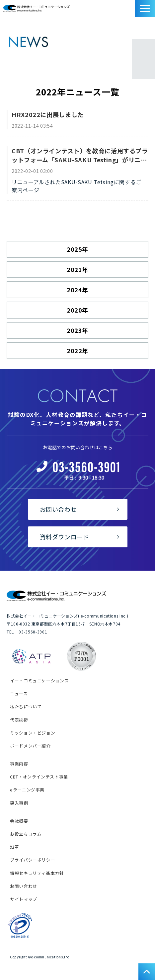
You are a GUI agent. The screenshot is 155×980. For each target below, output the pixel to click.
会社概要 (19, 821)
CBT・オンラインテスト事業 (39, 777)
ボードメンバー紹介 (30, 746)
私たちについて (26, 706)
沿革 (14, 847)
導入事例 (19, 803)
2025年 (77, 249)
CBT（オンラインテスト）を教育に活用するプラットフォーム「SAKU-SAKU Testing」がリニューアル (80, 155)
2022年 (77, 350)
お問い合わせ (124, 10)
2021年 (77, 269)
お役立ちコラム (26, 834)
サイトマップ (24, 899)
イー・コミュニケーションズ (39, 681)
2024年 (77, 290)
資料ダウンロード (132, 10)
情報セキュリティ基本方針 (37, 873)
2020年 (77, 310)
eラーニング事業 (27, 790)
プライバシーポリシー (33, 860)
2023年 (77, 330)
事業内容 (19, 764)
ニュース (19, 694)
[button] (145, 8)
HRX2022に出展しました (48, 114)
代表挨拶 (19, 720)
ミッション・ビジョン (33, 733)
